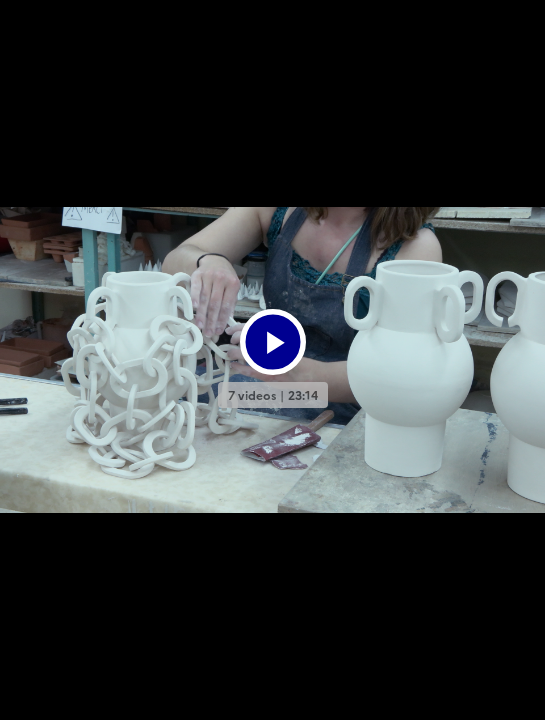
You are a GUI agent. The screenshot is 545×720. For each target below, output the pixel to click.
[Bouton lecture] (273, 342)
